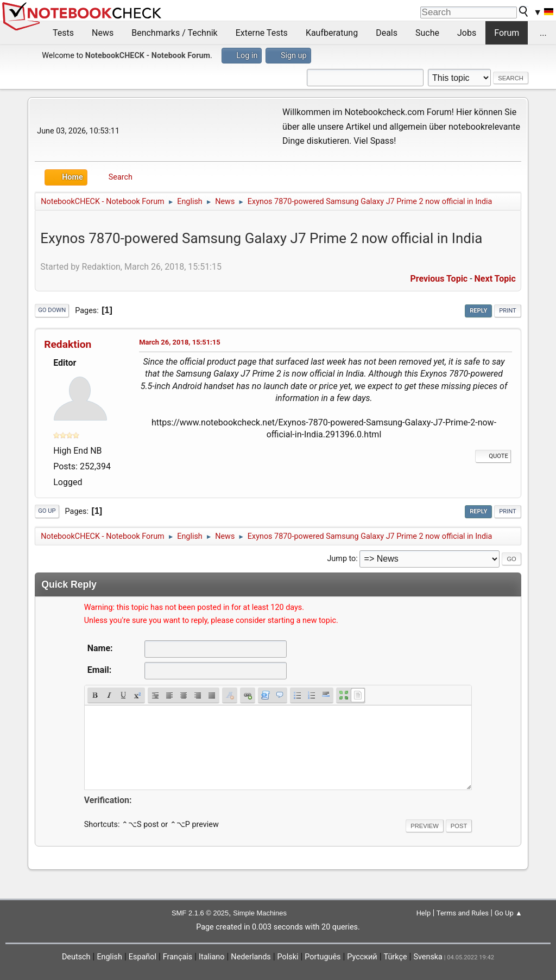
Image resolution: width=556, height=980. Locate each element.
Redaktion (68, 344)
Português (323, 957)
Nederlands (251, 957)
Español (143, 957)
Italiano (211, 957)
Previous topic (439, 279)
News (103, 33)
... (543, 33)
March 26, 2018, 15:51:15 (179, 342)
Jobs (467, 33)
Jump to (341, 559)
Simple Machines (260, 913)
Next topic (495, 279)
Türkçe (396, 957)
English (109, 957)
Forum (507, 33)
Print (508, 311)
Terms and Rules (463, 913)
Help (424, 913)
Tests (63, 33)
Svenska (428, 957)
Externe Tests (262, 33)
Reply (478, 311)
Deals (387, 33)
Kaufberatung (332, 33)
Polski (288, 957)
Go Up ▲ (508, 913)
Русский (362, 957)
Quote (493, 456)
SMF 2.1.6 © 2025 (200, 913)
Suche (427, 33)
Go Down (52, 310)
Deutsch (76, 957)
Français (178, 957)
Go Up (47, 511)
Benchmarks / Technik (175, 33)
